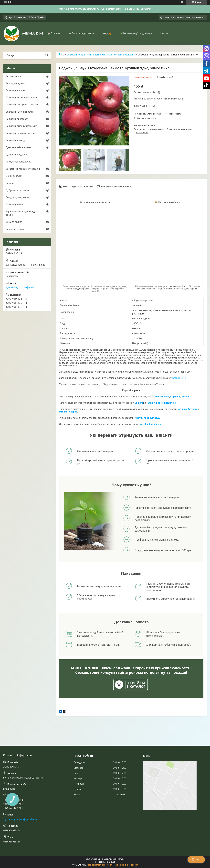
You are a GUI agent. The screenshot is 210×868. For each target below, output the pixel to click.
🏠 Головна (54, 33)
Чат (196, 859)
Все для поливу (14, 222)
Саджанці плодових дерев (20, 133)
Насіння (10, 183)
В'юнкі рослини (14, 176)
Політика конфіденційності (126, 865)
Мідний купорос (68, 412)
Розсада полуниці (15, 83)
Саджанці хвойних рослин (20, 112)
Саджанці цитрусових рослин (22, 105)
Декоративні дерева (17, 155)
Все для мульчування (17, 197)
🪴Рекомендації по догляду (136, 33)
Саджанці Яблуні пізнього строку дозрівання (111, 55)
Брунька (182, 409)
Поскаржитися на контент (100, 865)
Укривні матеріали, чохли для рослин (22, 213)
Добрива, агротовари (17, 190)
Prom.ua (121, 859)
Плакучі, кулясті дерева (18, 162)
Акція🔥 (107, 33)
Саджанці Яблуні (76, 55)
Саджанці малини (15, 90)
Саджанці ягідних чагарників (21, 126)
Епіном (139, 403)
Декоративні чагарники (19, 147)
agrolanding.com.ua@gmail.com (22, 287)
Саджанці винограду (17, 119)
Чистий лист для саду (147, 418)
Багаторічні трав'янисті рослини (23, 169)
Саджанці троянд (15, 140)
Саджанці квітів (14, 205)
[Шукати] (47, 55)
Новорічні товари (15, 229)
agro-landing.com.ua (151, 424)
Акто (190, 409)
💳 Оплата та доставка (81, 33)
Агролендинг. (179, 378)
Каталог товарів (15, 76)
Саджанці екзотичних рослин (22, 98)
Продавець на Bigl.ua (105, 862)
